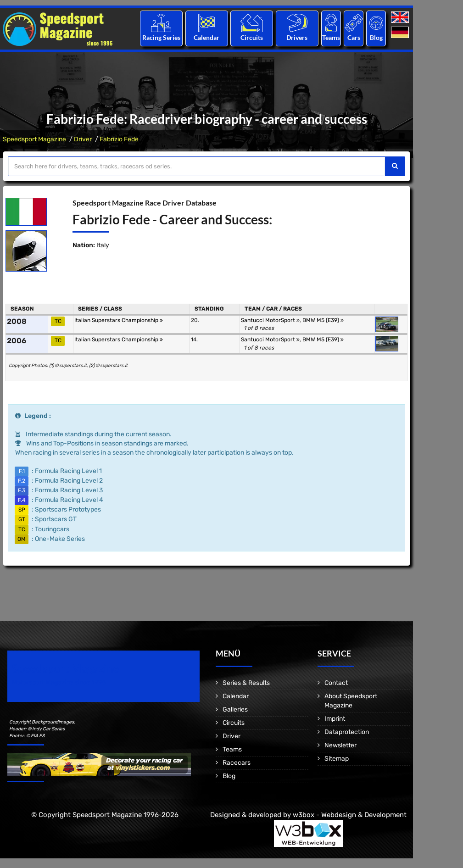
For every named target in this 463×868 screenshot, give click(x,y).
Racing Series (161, 37)
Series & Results (246, 683)
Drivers (297, 37)
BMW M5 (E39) (323, 320)
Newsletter (340, 745)
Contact (336, 683)
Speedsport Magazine (34, 139)
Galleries (235, 709)
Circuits (252, 37)
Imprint (335, 719)
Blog (376, 37)
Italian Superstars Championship (119, 320)
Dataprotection (347, 732)
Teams (331, 37)
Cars (354, 37)
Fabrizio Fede (119, 139)
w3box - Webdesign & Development (350, 815)
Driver (83, 139)
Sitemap (337, 759)
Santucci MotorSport (270, 320)
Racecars (237, 763)
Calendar (206, 37)
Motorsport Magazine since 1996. (60, 682)
